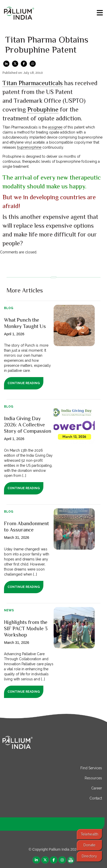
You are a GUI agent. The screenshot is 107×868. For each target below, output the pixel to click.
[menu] (100, 13)
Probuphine (43, 109)
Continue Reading (24, 383)
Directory (89, 856)
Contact (96, 798)
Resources (93, 778)
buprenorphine (29, 147)
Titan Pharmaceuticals (33, 83)
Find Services (91, 768)
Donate (89, 845)
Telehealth (89, 834)
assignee (55, 127)
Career (97, 788)
